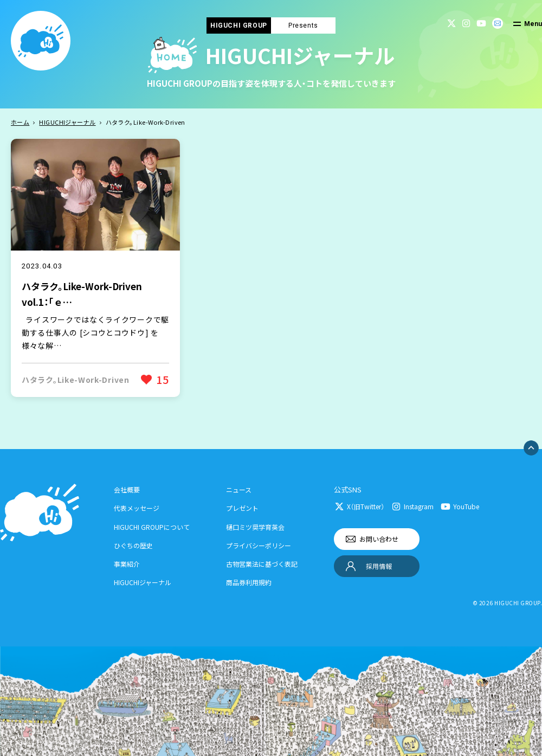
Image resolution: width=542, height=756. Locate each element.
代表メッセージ (137, 508)
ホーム (20, 122)
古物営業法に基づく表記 (262, 564)
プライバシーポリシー (259, 545)
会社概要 (127, 489)
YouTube (466, 506)
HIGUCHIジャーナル (67, 122)
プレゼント (242, 508)
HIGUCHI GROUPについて (152, 527)
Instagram (419, 506)
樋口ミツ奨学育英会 (255, 527)
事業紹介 (127, 564)
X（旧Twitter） (366, 506)
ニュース (239, 489)
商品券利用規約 (249, 582)
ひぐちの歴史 (133, 545)
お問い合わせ (379, 539)
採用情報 (379, 566)
